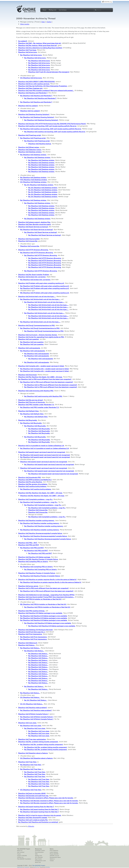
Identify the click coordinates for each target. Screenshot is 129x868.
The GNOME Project (24, 849)
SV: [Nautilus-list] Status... (30, 697)
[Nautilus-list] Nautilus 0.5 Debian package (34, 557)
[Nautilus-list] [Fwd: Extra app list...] (32, 632)
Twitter (52, 861)
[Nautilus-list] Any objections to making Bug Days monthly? (40, 48)
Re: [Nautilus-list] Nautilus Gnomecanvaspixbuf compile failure (44, 536)
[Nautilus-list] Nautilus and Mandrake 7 (33, 93)
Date (43, 22)
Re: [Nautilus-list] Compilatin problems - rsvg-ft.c (39, 502)
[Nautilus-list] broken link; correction (32, 277)
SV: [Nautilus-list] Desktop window (33, 182)
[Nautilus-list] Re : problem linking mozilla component (38, 742)
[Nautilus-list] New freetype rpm (30, 88)
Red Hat (37, 867)
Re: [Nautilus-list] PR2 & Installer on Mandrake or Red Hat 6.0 (47, 607)
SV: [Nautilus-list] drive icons (31, 78)
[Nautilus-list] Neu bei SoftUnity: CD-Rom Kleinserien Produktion (43, 86)
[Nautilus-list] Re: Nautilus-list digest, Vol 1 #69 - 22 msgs (40, 377)
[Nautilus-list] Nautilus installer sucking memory (36, 520)
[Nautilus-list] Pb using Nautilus (30, 482)
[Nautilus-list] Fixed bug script (30, 135)
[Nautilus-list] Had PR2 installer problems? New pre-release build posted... (46, 90)
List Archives (63, 10)
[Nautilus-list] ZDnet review (29, 147)
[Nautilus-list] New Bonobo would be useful (35, 224)
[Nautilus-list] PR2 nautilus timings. (31, 611)
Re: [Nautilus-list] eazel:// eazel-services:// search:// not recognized (45, 455)
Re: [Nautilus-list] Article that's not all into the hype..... (40, 299)
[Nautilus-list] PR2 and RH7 (29, 545)
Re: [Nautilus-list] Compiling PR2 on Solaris (36, 567)
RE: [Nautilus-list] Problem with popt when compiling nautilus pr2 (45, 293)
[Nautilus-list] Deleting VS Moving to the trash (35, 630)
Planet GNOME (54, 854)
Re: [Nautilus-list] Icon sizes (31, 726)
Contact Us (20, 857)
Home (44, 10)
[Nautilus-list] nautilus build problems (32, 486)
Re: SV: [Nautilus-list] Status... (36, 700)
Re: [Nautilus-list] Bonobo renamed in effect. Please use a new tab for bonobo (49, 801)
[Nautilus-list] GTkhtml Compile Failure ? (33, 714)
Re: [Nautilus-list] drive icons (31, 55)
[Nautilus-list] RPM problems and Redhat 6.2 (35, 480)
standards (27, 867)
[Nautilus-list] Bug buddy (28, 420)
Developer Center (40, 851)
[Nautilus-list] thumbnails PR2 (29, 477)
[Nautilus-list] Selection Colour (30, 150)
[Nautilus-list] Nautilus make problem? (33, 708)
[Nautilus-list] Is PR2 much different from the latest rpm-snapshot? (43, 588)
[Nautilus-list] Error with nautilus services (34, 84)
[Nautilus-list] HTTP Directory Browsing (33, 250)
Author (49, 22)
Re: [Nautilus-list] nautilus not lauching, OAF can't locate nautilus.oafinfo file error (51, 129)
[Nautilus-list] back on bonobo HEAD (32, 793)
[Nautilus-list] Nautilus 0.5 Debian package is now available (40, 613)
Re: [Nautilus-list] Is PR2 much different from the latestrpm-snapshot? (47, 382)
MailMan (48, 867)
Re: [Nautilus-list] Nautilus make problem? (36, 710)
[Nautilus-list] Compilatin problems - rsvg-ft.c (35, 499)
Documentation (39, 852)
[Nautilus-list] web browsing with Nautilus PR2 (36, 391)
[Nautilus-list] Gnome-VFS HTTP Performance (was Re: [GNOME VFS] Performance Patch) (52, 124)
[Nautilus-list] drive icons (28, 52)
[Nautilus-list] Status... (27, 645)
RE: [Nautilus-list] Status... (38, 669)
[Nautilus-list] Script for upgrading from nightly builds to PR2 (41, 337)
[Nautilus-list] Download (27, 375)
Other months (25, 24)
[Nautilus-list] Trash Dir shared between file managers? (49, 72)
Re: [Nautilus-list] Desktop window (33, 155)
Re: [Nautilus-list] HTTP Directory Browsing (37, 253)
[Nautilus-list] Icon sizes (27, 723)
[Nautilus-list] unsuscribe (30, 246)
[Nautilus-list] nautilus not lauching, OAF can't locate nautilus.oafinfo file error (47, 126)
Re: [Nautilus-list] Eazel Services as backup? (37, 230)
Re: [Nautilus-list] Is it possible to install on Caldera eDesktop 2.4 (44, 448)
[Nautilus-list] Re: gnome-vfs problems (33, 484)
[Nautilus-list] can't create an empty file (33, 820)
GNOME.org (108, 2)
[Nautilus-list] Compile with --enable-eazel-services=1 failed (41, 366)
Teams (19, 854)
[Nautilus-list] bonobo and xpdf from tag (33, 796)
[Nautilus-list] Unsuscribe (28, 241)
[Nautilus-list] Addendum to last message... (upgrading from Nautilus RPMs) (46, 595)
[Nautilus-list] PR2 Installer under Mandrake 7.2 (36, 405)
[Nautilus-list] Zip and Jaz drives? (31, 400)
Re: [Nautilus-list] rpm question (32, 342)
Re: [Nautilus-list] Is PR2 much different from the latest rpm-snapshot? (45, 379)
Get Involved (21, 852)
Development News (55, 857)
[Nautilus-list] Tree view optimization (32, 739)
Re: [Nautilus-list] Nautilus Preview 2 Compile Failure (40, 576)
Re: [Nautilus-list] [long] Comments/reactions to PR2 (40, 328)
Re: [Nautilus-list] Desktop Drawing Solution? (37, 117)
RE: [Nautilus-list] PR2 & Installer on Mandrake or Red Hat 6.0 (43, 604)
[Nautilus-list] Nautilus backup (40, 144)
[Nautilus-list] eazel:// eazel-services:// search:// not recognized (42, 452)
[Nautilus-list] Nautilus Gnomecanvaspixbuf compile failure (40, 533)
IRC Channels (39, 857)
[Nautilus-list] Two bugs (27, 50)
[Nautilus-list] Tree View (27, 762)
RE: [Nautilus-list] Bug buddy (39, 440)
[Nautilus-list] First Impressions (30, 634)
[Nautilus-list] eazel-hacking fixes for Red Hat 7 (36, 807)
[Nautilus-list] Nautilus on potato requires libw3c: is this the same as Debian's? (47, 579)
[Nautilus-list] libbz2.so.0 (28, 643)
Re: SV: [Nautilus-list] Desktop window (39, 185)
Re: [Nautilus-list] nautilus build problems (36, 489)
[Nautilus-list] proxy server (28, 586)
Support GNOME (22, 856)
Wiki (36, 854)
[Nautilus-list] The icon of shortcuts (31, 402)
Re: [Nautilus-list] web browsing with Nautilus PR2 (43, 396)
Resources (38, 849)
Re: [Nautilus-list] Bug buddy (31, 423)
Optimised (20, 867)
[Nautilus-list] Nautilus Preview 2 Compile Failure (37, 573)
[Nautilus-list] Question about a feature (33, 753)
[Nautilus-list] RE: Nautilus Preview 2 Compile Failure (38, 559)
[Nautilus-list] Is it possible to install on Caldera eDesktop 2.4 (41, 446)
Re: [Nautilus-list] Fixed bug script (33, 138)
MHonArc (31, 826)
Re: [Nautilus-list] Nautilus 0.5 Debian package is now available (44, 616)
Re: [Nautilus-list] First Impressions (33, 637)
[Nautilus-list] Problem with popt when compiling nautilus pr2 (41, 283)
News (51, 849)
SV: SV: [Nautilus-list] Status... (32, 704)
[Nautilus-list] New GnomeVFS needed (33, 818)
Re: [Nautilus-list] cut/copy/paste (33, 351)
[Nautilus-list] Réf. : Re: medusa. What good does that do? (40, 43)
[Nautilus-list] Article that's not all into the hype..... (37, 296)
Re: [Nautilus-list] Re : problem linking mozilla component (41, 744)
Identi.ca (52, 859)
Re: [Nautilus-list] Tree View (31, 765)
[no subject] (23, 41)
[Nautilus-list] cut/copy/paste (29, 348)
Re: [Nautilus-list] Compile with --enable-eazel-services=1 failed (44, 369)
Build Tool (38, 862)
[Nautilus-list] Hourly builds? (29, 239)
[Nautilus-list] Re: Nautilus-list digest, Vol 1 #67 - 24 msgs (40, 493)
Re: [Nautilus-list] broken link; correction (35, 280)
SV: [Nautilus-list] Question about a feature (36, 758)
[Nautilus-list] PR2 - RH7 (28, 543)
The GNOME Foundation (24, 859)
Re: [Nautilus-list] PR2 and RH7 (32, 548)
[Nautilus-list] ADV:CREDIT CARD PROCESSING (36, 82)
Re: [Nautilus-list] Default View (32, 414)
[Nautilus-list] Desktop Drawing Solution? (34, 114)
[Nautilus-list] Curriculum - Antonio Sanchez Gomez (38, 335)
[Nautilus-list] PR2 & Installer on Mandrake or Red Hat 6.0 (40, 599)
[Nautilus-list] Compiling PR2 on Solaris (33, 561)
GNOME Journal (54, 856)
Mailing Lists (53, 10)
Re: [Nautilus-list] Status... (30, 648)
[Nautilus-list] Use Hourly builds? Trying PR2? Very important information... (46, 597)
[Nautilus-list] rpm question (28, 339)
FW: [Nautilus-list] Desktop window (34, 180)
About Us (20, 851)
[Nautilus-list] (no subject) (28, 106)
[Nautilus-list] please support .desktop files (34, 222)
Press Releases (54, 851)
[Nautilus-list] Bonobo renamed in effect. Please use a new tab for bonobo (46, 798)
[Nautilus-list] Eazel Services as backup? (33, 227)
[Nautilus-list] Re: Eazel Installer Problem (34, 275)
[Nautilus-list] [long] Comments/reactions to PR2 (36, 325)
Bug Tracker (38, 859)
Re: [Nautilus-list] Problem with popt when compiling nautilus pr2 (44, 286)
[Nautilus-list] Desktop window (30, 152)
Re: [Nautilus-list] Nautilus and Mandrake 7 (36, 96)
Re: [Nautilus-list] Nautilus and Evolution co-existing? (38, 822)
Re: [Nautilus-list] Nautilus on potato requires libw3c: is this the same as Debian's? (51, 582)
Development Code (40, 861)
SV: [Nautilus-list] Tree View (31, 790)
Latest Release (54, 852)
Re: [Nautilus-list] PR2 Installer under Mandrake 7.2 (39, 407)
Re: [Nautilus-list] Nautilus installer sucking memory (40, 523)
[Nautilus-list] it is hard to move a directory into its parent (40, 815)
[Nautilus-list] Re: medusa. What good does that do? (38, 45)
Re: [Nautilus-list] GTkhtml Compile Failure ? (37, 717)
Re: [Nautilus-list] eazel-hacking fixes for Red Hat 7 (39, 809)
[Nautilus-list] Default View (28, 411)
